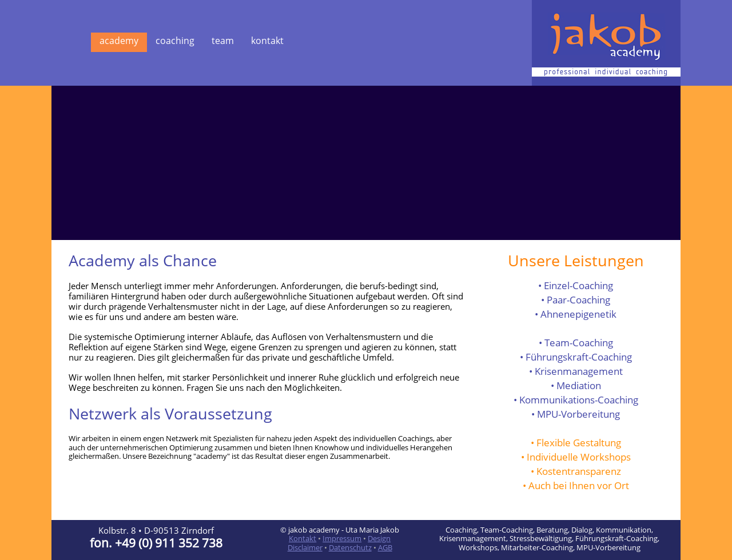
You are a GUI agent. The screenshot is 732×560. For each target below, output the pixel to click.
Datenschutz (350, 547)
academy (119, 41)
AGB (385, 547)
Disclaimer (305, 547)
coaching (175, 41)
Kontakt (303, 538)
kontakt (267, 41)
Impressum (342, 538)
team (223, 41)
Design (379, 538)
